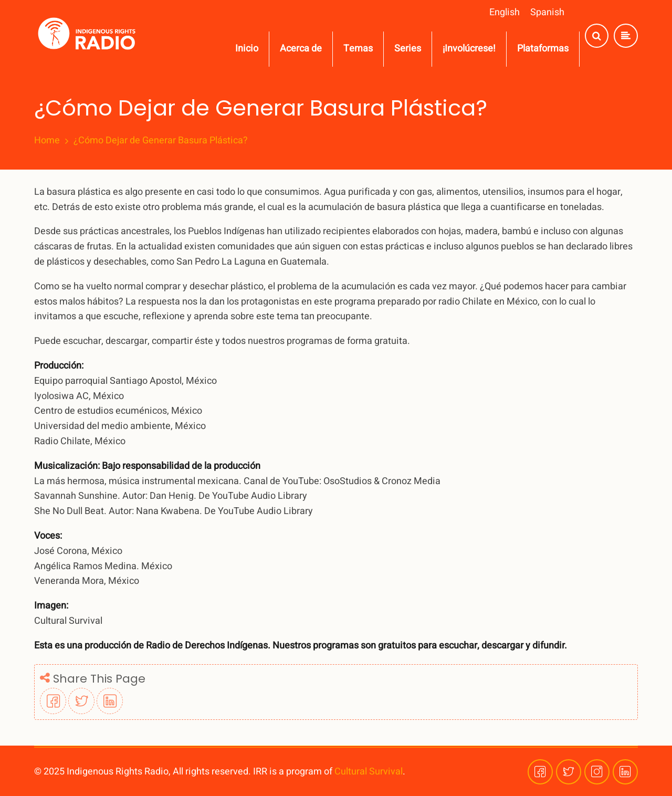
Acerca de (301, 49)
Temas (358, 49)
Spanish (547, 12)
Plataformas (543, 49)
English (505, 12)
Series (408, 49)
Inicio (247, 49)
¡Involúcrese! (469, 49)
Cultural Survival (369, 772)
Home (47, 141)
